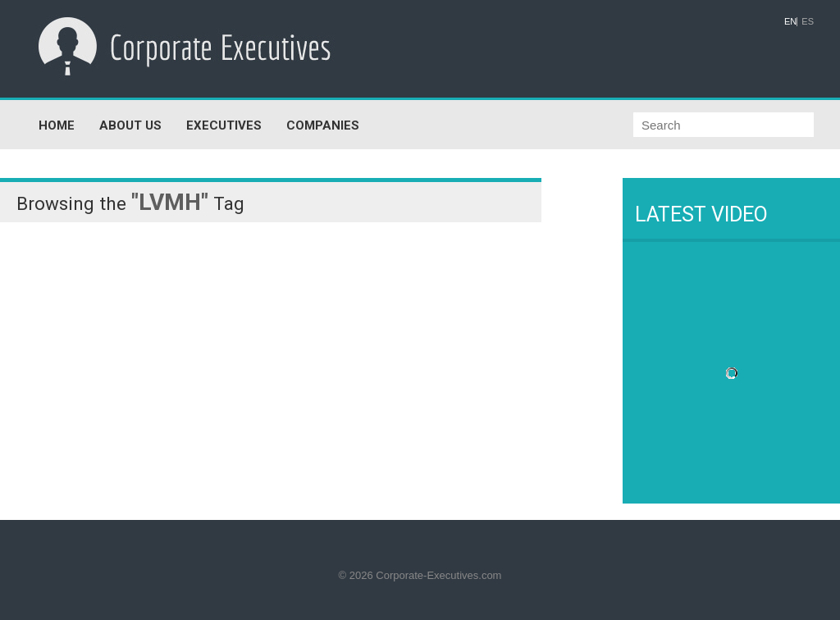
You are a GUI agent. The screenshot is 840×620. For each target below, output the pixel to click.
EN (790, 22)
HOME (57, 125)
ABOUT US (130, 125)
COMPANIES (323, 125)
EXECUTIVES (224, 125)
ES (808, 22)
